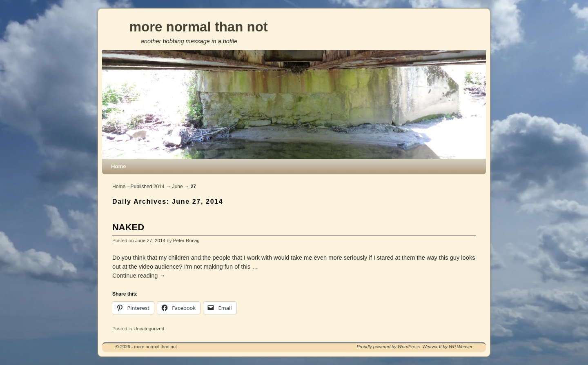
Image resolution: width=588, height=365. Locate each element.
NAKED (128, 227)
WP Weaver (461, 347)
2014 (159, 187)
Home (119, 166)
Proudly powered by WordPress (389, 347)
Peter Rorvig (186, 240)
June (178, 187)
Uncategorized (149, 328)
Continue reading (139, 276)
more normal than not (199, 27)
